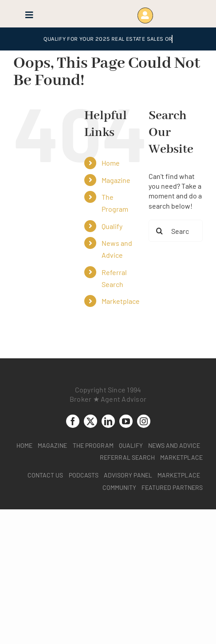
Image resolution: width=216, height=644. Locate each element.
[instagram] (144, 421)
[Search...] (176, 231)
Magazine (116, 180)
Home (111, 163)
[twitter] (90, 421)
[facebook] (73, 421)
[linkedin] (108, 421)
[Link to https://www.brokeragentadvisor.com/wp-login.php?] (145, 15)
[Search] (160, 231)
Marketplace (121, 301)
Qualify (112, 226)
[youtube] (126, 421)
